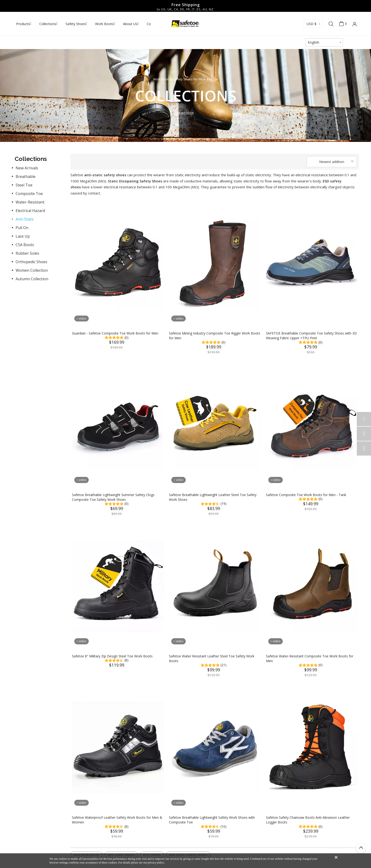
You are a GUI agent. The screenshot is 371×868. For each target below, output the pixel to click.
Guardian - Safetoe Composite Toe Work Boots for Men (115, 333)
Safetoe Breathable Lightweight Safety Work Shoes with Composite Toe (212, 820)
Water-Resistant (30, 202)
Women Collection (32, 270)
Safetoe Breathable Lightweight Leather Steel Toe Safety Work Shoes (213, 497)
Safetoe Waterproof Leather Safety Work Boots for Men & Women (117, 820)
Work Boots (104, 24)
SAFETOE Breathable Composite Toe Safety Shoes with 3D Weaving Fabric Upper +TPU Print (311, 336)
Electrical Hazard (30, 211)
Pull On (22, 228)
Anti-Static (25, 219)
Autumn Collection (32, 279)
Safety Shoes (76, 24)
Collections (48, 24)
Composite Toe (29, 194)
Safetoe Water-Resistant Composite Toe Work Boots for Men (310, 658)
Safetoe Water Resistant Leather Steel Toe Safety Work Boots (212, 658)
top (361, 848)
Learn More (185, 113)
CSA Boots (25, 245)
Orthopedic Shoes (31, 262)
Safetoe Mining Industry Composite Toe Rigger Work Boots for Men (215, 336)
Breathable (26, 176)
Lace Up (23, 236)
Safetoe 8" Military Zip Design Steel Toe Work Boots (112, 656)
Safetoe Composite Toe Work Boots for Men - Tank (306, 495)
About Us (130, 24)
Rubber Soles (27, 253)
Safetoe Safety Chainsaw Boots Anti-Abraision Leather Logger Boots (308, 820)
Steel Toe (24, 185)
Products (23, 24)
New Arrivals (27, 168)
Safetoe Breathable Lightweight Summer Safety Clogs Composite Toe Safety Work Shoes (113, 497)
